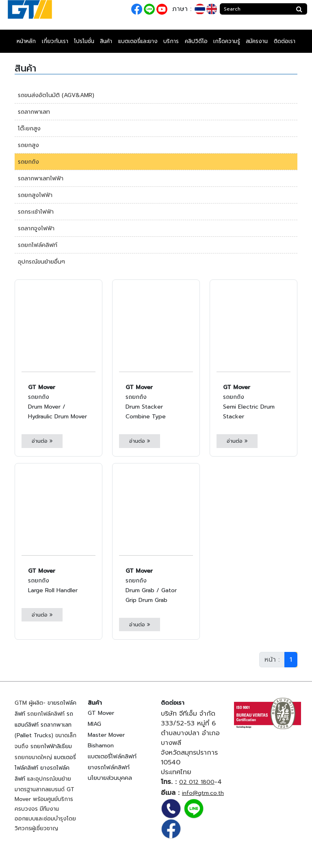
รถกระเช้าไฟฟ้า (36, 212)
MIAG (94, 724)
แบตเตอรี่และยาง (138, 41)
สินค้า (106, 41)
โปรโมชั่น (84, 41)
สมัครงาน (257, 41)
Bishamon (101, 746)
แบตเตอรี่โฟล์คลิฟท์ (112, 757)
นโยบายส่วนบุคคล (110, 778)
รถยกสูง (28, 145)
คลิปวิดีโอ (196, 41)
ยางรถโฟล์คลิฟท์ (109, 767)
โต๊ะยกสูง (29, 129)
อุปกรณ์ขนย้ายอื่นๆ (41, 262)
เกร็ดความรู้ (227, 41)
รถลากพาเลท (34, 112)
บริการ (171, 41)
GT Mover (101, 713)
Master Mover (106, 735)
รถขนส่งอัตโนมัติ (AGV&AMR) (56, 95)
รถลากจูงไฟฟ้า (36, 228)
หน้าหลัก (26, 41)
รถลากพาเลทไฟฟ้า (41, 179)
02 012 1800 (197, 782)
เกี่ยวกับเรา (55, 41)
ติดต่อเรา (285, 41)
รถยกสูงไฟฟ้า (35, 195)
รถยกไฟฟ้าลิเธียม (51, 746)
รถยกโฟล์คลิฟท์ (38, 245)
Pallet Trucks (34, 735)
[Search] (256, 9)
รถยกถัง (28, 162)
